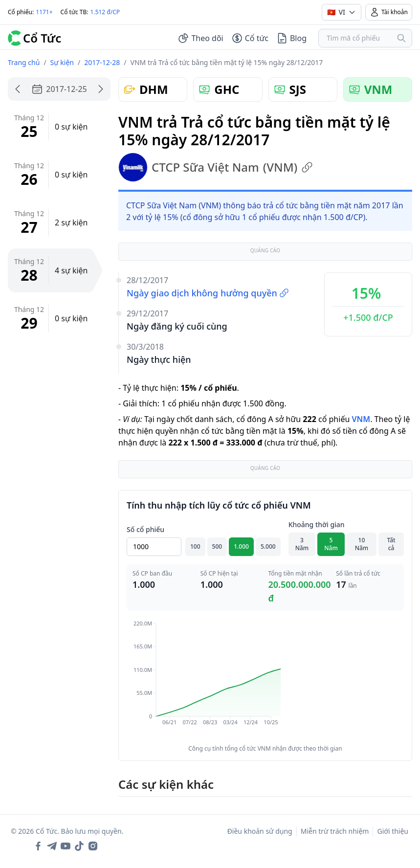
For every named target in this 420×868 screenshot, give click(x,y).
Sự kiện (62, 62)
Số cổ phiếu (145, 529)
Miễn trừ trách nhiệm (335, 831)
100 (195, 546)
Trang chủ (24, 62)
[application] (265, 680)
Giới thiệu (393, 831)
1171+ (44, 12)
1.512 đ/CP (105, 12)
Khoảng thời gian (317, 524)
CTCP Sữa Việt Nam (216, 167)
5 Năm (331, 544)
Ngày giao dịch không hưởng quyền (208, 293)
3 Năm (302, 544)
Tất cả (391, 544)
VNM (361, 419)
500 (217, 546)
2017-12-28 (102, 62)
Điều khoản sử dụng (260, 831)
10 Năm (362, 544)
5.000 (268, 546)
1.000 (241, 546)
